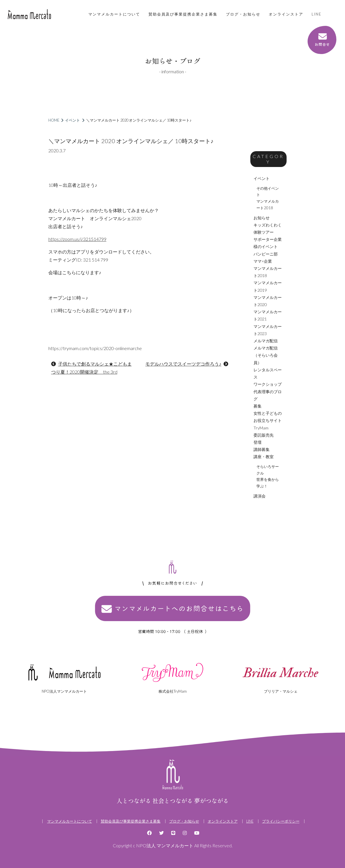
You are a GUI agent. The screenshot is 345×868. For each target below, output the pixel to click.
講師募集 (262, 449)
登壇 (258, 442)
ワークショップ (268, 384)
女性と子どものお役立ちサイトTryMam (268, 420)
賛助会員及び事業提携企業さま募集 (183, 14)
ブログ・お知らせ (243, 14)
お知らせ (262, 218)
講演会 (260, 496)
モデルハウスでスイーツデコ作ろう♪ (183, 364)
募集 (258, 406)
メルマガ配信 (266, 341)
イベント (73, 120)
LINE (317, 14)
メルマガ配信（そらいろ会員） (266, 355)
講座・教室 (264, 457)
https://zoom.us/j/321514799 (77, 239)
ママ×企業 (263, 261)
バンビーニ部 (266, 254)
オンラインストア (286, 14)
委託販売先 (264, 435)
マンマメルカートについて (114, 14)
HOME (54, 120)
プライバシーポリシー (281, 821)
